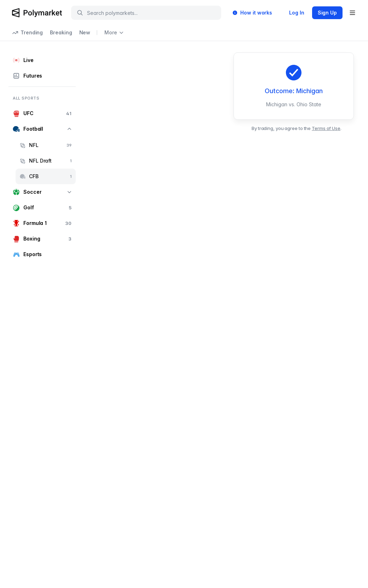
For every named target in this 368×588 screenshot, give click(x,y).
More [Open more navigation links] (114, 32)
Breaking (61, 32)
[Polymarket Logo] (37, 13)
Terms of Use (326, 128)
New (85, 32)
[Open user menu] (352, 13)
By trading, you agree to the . (297, 128)
